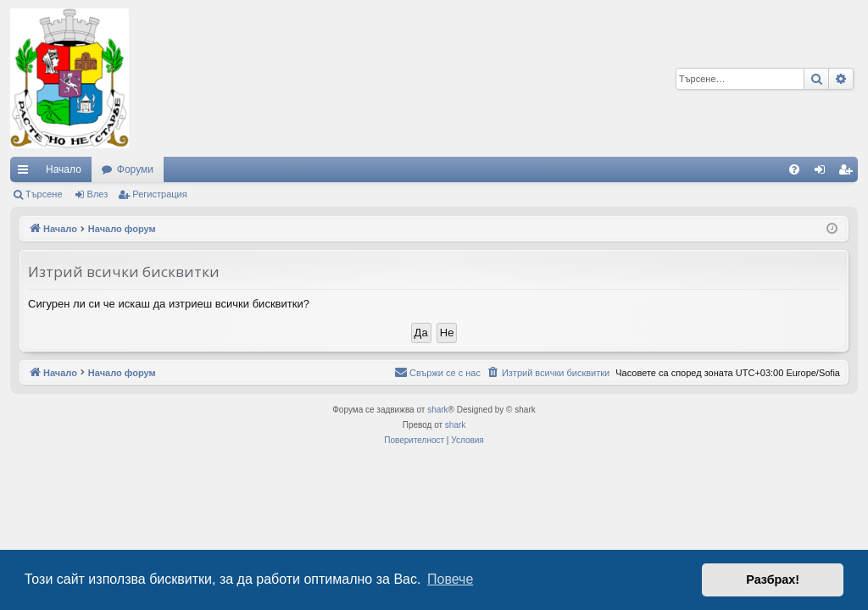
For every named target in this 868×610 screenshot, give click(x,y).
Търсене (44, 194)
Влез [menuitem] (823, 173)
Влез (98, 194)
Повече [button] (450, 579)
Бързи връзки (26, 173)
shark (437, 410)
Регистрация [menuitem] (849, 173)
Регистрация (159, 194)
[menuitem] (794, 169)
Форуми (135, 169)
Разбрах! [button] (773, 579)
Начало (64, 169)
